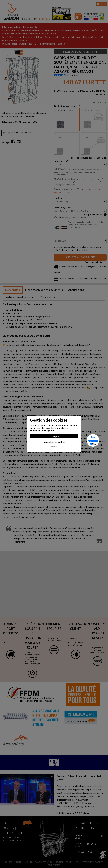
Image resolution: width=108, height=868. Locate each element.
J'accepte (54, 436)
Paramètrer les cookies (54, 442)
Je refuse (54, 447)
